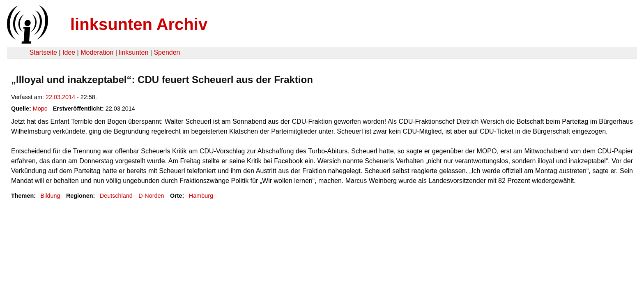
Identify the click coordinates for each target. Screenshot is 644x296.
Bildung (50, 196)
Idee (69, 52)
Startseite (43, 52)
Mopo (40, 109)
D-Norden (151, 196)
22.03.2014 (60, 97)
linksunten (133, 52)
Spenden (167, 52)
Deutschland (116, 196)
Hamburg (201, 196)
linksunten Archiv (139, 24)
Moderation (97, 52)
